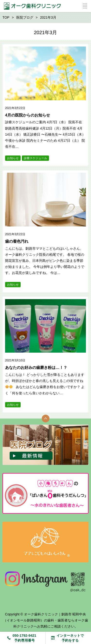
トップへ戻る (46, 419)
